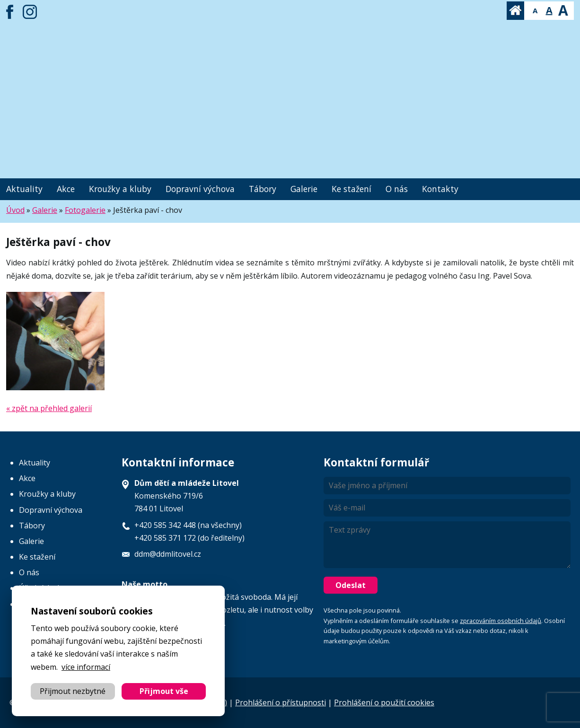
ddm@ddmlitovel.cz (168, 554)
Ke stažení (352, 189)
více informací (86, 667)
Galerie (304, 189)
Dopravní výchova (200, 189)
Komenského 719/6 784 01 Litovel (187, 496)
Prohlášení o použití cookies (384, 702)
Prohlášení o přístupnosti (281, 702)
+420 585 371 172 (165, 538)
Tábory (263, 189)
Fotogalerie (85, 210)
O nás (397, 189)
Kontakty (440, 189)
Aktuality (24, 189)
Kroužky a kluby (120, 189)
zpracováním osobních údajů (501, 621)
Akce (66, 189)
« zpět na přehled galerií (49, 408)
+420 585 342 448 (165, 525)
